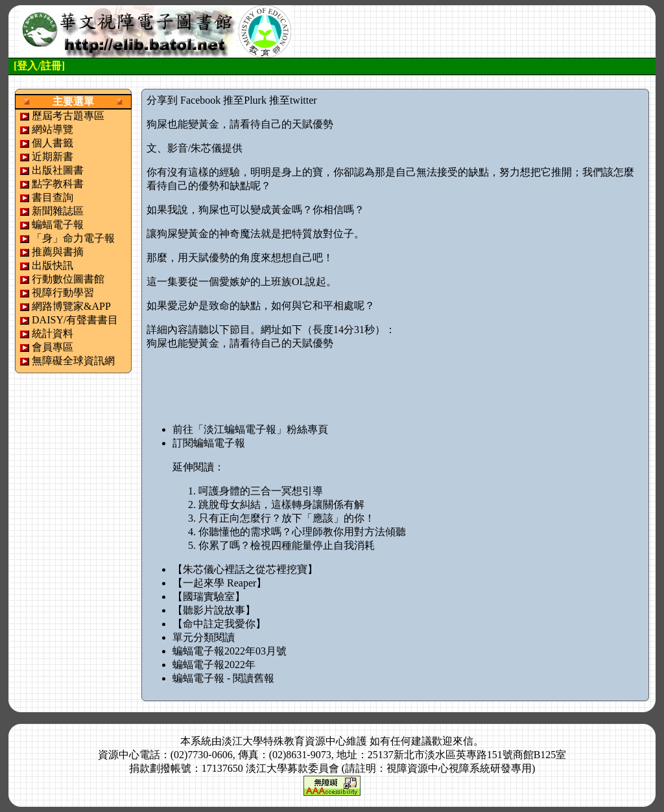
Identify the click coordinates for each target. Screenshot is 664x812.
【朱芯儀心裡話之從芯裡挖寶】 (245, 569)
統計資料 (53, 333)
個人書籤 (53, 143)
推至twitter (293, 100)
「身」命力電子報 (73, 238)
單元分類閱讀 (204, 637)
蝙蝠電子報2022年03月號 (230, 651)
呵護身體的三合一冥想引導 (261, 491)
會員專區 (53, 347)
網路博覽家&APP (71, 306)
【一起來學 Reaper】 (219, 583)
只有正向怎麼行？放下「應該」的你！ (287, 518)
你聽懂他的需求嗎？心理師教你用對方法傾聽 (302, 532)
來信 (463, 741)
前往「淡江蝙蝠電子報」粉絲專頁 (250, 429)
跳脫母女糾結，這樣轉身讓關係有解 (281, 505)
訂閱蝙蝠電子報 (209, 443)
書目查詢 (53, 197)
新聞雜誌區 (58, 211)
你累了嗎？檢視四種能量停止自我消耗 (287, 545)
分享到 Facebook (184, 100)
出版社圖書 (58, 170)
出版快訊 (53, 265)
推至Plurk (245, 100)
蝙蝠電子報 (58, 225)
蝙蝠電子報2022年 (214, 665)
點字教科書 (58, 184)
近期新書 (53, 157)
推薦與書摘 (58, 252)
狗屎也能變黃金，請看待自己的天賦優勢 (240, 343)
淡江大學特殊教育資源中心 (284, 741)
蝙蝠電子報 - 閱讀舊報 (223, 678)
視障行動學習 (63, 293)
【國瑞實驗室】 (209, 597)
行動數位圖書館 (68, 279)
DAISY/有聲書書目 (75, 320)
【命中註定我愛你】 (219, 624)
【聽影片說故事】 (214, 610)
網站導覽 (53, 129)
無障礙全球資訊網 (73, 361)
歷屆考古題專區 (68, 116)
